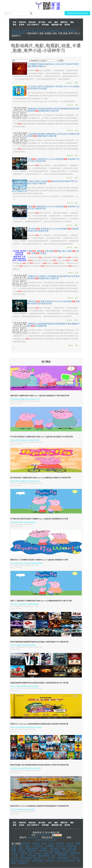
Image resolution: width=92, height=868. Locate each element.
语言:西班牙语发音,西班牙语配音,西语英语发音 (26, 768)
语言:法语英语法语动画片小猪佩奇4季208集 (25, 440)
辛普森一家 (26, 853)
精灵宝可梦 (71, 846)
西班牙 (36, 844)
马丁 (54, 856)
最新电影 (72, 848)
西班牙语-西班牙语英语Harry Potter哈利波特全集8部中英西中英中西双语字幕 (53, 303)
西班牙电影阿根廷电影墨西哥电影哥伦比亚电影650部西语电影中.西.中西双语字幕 (39, 642)
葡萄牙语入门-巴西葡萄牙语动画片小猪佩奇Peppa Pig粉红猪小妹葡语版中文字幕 (39, 560)
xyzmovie (59, 837)
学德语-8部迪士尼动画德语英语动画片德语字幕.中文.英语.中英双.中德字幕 (53, 182)
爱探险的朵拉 (62, 853)
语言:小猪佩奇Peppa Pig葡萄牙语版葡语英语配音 (26, 563)
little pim (50, 861)
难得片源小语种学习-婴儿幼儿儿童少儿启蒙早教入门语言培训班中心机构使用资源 (45, 32)
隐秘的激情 (44, 856)
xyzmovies (33, 837)
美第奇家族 (38, 861)
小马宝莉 (31, 856)
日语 (14, 848)
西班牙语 (26, 844)
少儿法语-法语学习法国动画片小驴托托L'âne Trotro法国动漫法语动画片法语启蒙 (53, 88)
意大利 (70, 844)
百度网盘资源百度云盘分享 (77, 13)
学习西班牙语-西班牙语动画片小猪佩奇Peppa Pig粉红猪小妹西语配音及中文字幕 (39, 519)
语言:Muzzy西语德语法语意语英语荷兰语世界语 (26, 727)
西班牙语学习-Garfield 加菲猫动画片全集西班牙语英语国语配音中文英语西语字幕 (40, 806)
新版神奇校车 (32, 848)
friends (37, 858)
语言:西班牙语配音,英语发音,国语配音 (23, 809)
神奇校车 (43, 851)
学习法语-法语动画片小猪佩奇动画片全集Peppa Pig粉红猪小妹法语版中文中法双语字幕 (42, 437)
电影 (21, 846)
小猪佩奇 (50, 846)
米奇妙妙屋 (26, 858)
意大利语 (60, 844)
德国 (63, 848)
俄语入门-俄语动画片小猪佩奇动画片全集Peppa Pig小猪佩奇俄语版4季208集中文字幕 (41, 601)
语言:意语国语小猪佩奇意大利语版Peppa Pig (25, 481)
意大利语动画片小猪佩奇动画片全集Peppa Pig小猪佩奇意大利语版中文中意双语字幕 (41, 478)
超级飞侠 (48, 853)
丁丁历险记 (38, 846)
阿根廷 (44, 848)
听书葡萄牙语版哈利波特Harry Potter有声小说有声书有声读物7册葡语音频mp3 (53, 65)
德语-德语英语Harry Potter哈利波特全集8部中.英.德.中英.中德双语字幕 (53, 208)
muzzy (60, 846)
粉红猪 (22, 851)
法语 (51, 844)
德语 (44, 844)
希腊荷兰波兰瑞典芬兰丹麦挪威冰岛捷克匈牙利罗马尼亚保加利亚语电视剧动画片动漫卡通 (53, 277)
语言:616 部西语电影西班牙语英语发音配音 (25, 686)
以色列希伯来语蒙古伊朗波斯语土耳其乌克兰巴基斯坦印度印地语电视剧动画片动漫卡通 (53, 135)
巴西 (14, 851)
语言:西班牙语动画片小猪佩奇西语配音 (23, 522)
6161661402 (43, 835)
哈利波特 (54, 848)
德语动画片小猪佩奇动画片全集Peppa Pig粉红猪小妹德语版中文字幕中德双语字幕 (40, 396)
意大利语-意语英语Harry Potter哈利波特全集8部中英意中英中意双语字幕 (53, 230)
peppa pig (55, 851)
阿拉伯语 (32, 851)
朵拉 (22, 856)
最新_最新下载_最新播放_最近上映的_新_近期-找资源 (53, 252)
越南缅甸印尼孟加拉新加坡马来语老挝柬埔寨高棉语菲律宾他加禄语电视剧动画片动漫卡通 (53, 110)
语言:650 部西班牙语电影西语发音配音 (23, 645)
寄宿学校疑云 (63, 858)
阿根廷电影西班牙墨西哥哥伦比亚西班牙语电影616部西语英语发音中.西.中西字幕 (39, 683)
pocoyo (38, 853)
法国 (21, 848)
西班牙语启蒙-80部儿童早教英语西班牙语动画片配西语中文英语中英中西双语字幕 (40, 765)
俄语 (27, 846)
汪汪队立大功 (69, 851)
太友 (16, 856)
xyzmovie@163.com (46, 840)
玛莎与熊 (63, 856)
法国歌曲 (23, 863)
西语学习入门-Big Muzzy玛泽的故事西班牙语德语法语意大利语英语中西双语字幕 (39, 724)
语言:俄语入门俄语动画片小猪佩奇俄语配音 (25, 604)
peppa (15, 853)
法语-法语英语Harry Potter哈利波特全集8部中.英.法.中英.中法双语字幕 (53, 160)
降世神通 (75, 853)
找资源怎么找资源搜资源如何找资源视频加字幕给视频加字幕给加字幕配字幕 (53, 325)
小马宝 (51, 858)
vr (44, 858)
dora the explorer (66, 861)
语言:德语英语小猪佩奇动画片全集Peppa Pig (25, 399)
